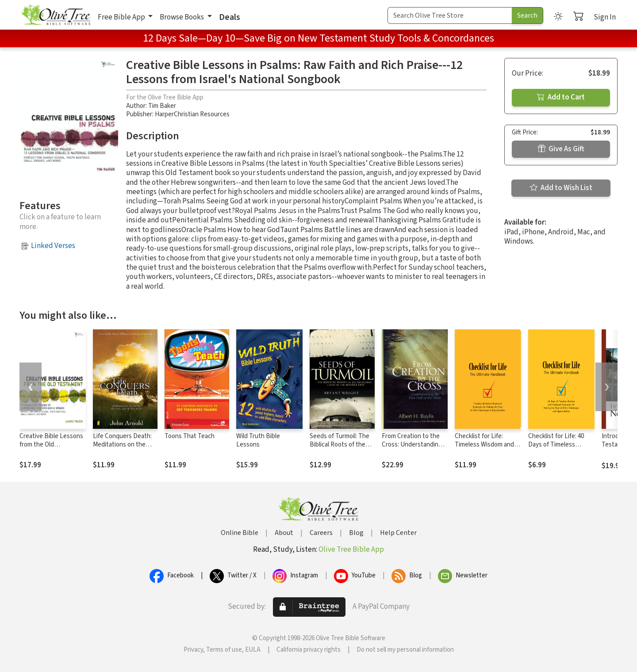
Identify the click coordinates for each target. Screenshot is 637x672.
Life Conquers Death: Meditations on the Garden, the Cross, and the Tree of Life (125, 449)
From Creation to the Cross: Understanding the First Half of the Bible (412, 449)
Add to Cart (561, 97)
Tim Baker (162, 106)
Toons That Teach (190, 436)
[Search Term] (450, 15)
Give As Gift (561, 149)
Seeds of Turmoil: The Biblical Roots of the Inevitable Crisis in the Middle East (340, 449)
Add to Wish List (561, 188)
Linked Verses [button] (53, 246)
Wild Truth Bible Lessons (258, 440)
